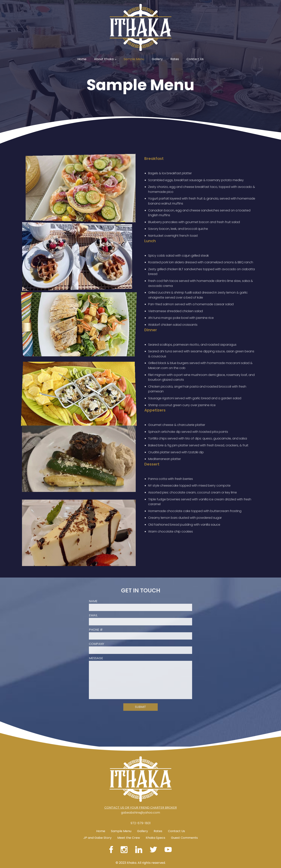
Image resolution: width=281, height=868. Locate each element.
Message (96, 645)
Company (97, 630)
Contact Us (195, 59)
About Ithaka (104, 59)
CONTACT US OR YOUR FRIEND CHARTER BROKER (141, 794)
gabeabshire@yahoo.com (140, 799)
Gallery (157, 59)
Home (82, 59)
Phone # (96, 616)
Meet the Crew (128, 835)
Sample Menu (134, 59)
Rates (175, 59)
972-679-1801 (141, 837)
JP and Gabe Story (97, 835)
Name (93, 587)
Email (93, 602)
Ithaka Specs (156, 835)
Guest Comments (185, 835)
